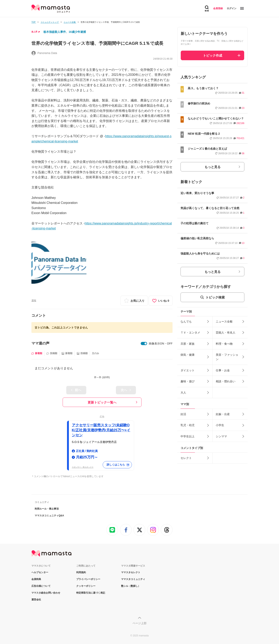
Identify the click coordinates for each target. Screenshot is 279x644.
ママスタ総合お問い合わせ (46, 593)
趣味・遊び (188, 381)
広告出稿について (41, 586)
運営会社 (36, 600)
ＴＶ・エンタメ (190, 333)
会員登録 (218, 8)
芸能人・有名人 (226, 333)
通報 (34, 300)
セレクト (186, 458)
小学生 (220, 425)
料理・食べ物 (224, 344)
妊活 (183, 414)
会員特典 (36, 579)
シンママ (221, 436)
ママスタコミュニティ (133, 579)
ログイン (232, 8)
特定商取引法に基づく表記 (91, 593)
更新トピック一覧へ (102, 402)
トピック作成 (213, 56)
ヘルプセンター (40, 572)
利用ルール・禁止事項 (47, 509)
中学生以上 (188, 436)
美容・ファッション (227, 357)
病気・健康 (188, 355)
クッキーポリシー (86, 586)
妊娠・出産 (223, 414)
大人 (183, 393)
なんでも (186, 321)
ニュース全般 (224, 321)
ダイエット (188, 370)
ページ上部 (139, 623)
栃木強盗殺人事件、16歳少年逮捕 (65, 32)
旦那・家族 (188, 344)
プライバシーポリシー (88, 579)
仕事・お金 (223, 370)
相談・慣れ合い (226, 381)
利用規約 (81, 572)
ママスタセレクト (131, 572)
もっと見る (213, 167)
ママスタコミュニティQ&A (49, 516)
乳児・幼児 (188, 425)
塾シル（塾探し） (131, 586)
